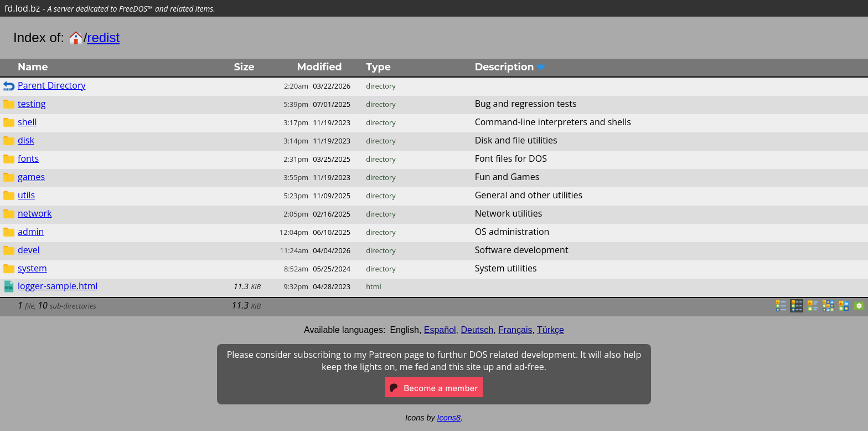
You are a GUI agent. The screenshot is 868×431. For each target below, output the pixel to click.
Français (515, 330)
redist (103, 37)
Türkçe (551, 330)
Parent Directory (51, 85)
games (31, 177)
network (35, 213)
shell (27, 122)
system (32, 268)
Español (440, 330)
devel (29, 250)
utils (26, 195)
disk (26, 140)
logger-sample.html (58, 286)
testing (32, 104)
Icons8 (449, 418)
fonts (28, 158)
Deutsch (477, 330)
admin (31, 232)
